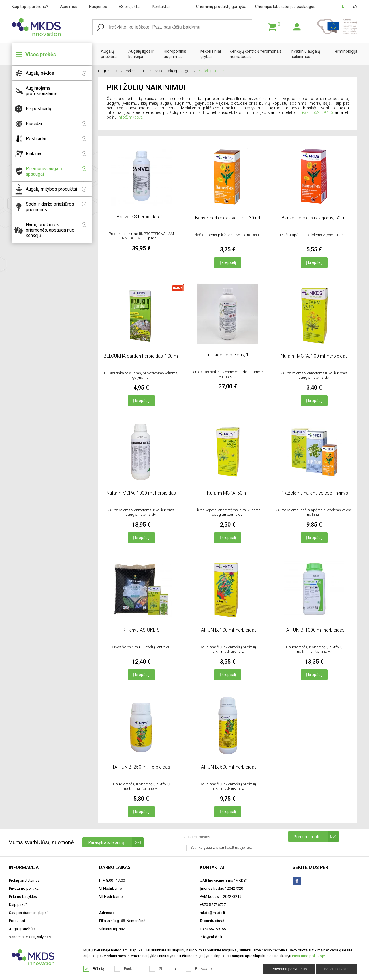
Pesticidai (56, 139)
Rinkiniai (56, 154)
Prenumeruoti (316, 837)
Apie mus (69, 7)
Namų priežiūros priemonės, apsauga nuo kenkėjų (56, 230)
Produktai (17, 921)
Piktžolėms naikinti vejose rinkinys (314, 493)
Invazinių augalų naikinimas (305, 54)
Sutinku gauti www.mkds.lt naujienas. (217, 848)
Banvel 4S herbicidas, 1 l (141, 217)
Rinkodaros (200, 969)
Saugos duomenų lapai (28, 913)
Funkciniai (128, 969)
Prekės (132, 71)
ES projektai (130, 7)
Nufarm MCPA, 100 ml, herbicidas (314, 356)
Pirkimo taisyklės (23, 897)
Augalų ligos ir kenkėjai (141, 54)
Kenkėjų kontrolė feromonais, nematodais (256, 54)
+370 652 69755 (317, 112)
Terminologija (345, 51)
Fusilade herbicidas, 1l (228, 355)
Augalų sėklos (56, 73)
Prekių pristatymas (24, 880)
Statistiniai (163, 969)
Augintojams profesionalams (42, 91)
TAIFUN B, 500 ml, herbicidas (228, 767)
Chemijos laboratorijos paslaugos (285, 7)
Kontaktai (161, 7)
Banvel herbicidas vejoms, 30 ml (228, 218)
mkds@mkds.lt (212, 913)
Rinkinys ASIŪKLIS (141, 630)
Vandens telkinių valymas (30, 937)
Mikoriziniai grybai (211, 54)
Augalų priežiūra (109, 54)
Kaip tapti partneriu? (30, 7)
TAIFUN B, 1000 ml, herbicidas (314, 630)
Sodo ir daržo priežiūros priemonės (56, 207)
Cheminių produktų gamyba (221, 7)
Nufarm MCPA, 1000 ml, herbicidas (141, 493)
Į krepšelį (228, 262)
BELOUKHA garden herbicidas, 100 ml (141, 356)
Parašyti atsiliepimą (116, 842)
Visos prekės (41, 54)
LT (344, 6)
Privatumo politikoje (308, 956)
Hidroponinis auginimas (175, 54)
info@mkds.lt (130, 117)
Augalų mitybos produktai (56, 189)
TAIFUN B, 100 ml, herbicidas (228, 630)
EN (355, 6)
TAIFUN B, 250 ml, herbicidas (141, 767)
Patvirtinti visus (337, 969)
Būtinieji (95, 969)
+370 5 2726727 (213, 905)
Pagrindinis (110, 71)
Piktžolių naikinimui (213, 71)
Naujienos (98, 7)
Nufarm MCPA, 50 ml (228, 493)
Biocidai (56, 124)
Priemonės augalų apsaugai (56, 171)
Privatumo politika (24, 888)
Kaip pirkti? (18, 905)
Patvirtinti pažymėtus (289, 969)
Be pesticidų (38, 109)
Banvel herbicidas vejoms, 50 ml (314, 218)
